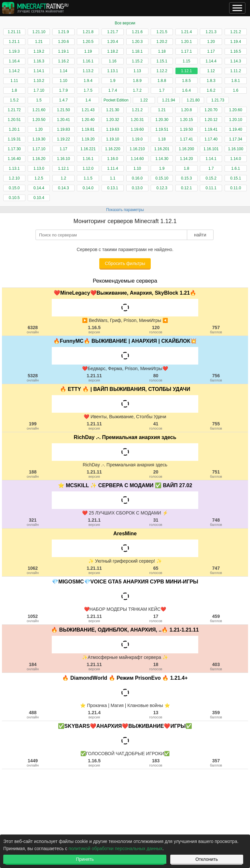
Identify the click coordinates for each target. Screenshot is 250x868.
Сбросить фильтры (125, 263)
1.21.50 (63, 110)
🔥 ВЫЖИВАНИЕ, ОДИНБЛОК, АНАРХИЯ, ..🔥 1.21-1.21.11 (125, 630)
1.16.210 (137, 149)
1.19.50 (187, 129)
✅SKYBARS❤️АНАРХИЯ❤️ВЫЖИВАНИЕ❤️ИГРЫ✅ (125, 726)
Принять (85, 859)
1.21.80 (193, 100)
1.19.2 (39, 51)
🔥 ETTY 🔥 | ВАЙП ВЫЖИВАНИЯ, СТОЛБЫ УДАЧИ (125, 389)
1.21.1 (14, 42)
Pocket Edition (116, 100)
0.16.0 (137, 178)
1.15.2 (137, 61)
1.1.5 (88, 178)
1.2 (64, 178)
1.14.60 (137, 159)
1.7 (162, 90)
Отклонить (207, 859)
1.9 (113, 81)
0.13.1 (112, 188)
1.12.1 (186, 71)
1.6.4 (186, 90)
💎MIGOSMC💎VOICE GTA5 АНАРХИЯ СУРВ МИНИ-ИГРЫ (125, 582)
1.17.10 (39, 149)
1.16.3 (39, 61)
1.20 (211, 42)
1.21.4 (186, 32)
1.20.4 (112, 42)
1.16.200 (186, 149)
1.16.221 (88, 149)
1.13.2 (88, 71)
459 (216, 618)
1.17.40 (211, 139)
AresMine (125, 534)
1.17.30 (14, 149)
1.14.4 (211, 61)
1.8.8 (162, 81)
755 (216, 426)
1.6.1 (236, 168)
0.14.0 (88, 188)
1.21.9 (63, 32)
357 (216, 763)
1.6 (236, 90)
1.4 (88, 100)
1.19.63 (113, 129)
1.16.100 (236, 149)
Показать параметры (125, 210)
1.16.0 (112, 159)
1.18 (162, 51)
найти (200, 235)
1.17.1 (186, 51)
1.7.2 (137, 90)
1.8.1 (236, 81)
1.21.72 (14, 110)
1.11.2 (236, 71)
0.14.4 (39, 188)
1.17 (211, 51)
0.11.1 (211, 188)
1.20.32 (113, 120)
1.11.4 (112, 168)
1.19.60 (137, 129)
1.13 (137, 71)
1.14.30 (162, 159)
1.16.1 (88, 61)
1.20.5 (88, 42)
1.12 (211, 71)
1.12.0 (88, 168)
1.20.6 (63, 42)
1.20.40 (88, 120)
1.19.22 (63, 139)
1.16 (112, 61)
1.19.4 (236, 42)
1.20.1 (186, 42)
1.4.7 (64, 100)
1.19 (88, 51)
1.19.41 (211, 129)
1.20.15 (187, 120)
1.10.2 (39, 81)
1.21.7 (112, 32)
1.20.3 (137, 42)
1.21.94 (169, 100)
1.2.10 (14, 178)
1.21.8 (88, 32)
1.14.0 (236, 159)
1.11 (14, 81)
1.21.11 (14, 32)
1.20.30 (162, 120)
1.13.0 (39, 168)
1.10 (63, 81)
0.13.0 (137, 188)
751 (216, 474)
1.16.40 (14, 159)
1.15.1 (162, 61)
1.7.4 (113, 90)
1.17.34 (236, 139)
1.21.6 (137, 32)
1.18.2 (112, 51)
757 (216, 329)
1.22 (144, 100)
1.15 (186, 61)
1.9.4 (88, 81)
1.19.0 (137, 139)
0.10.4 (39, 198)
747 (216, 570)
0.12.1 (186, 188)
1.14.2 (14, 71)
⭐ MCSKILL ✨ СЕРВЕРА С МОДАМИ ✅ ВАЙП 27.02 (125, 485)
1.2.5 (39, 178)
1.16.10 (63, 159)
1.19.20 (88, 139)
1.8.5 (186, 81)
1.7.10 (39, 90)
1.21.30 (113, 110)
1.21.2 (236, 32)
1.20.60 (236, 110)
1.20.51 (14, 120)
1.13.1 (112, 71)
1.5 (39, 100)
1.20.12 (211, 120)
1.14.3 (236, 61)
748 (216, 522)
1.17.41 (187, 139)
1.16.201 (162, 149)
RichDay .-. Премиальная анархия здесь (125, 437)
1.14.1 (39, 71)
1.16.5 (236, 51)
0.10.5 (14, 198)
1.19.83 (63, 129)
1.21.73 (218, 100)
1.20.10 (236, 120)
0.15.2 (211, 178)
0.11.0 (236, 188)
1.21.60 (39, 110)
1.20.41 (63, 120)
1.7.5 (88, 90)
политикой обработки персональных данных (116, 848)
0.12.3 (162, 188)
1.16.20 (39, 159)
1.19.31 (14, 139)
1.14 (63, 71)
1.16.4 (14, 61)
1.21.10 (39, 32)
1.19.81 (88, 129)
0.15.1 (236, 178)
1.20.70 (211, 110)
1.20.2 (162, 42)
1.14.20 (187, 159)
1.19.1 (63, 51)
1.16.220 (113, 149)
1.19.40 (236, 129)
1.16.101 (211, 149)
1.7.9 (64, 90)
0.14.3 (63, 188)
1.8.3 (211, 81)
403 (216, 666)
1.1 (113, 178)
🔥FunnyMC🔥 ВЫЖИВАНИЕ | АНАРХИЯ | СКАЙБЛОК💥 (125, 341)
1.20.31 (137, 120)
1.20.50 (39, 120)
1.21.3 (211, 32)
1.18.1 (137, 51)
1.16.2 (63, 61)
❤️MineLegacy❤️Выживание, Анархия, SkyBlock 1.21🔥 (125, 293)
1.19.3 (14, 51)
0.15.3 (186, 178)
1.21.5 (162, 32)
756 (216, 378)
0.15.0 (14, 188)
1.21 (39, 42)
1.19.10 (113, 139)
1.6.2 (211, 90)
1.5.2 (14, 100)
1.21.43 (88, 110)
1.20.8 (186, 110)
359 (216, 714)
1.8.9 (137, 81)
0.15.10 (162, 178)
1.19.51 (162, 129)
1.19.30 (39, 139)
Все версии (125, 23)
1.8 (14, 90)
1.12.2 (162, 71)
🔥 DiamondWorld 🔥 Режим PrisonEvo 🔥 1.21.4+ (125, 678)
